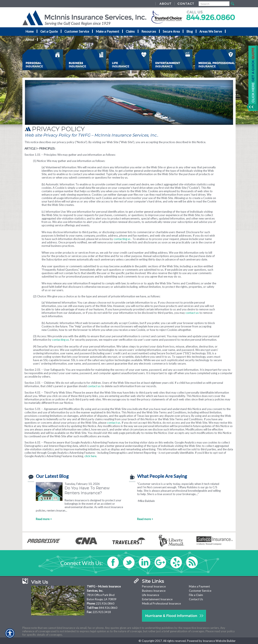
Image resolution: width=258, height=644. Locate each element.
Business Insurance (154, 591)
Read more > (44, 519)
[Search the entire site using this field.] (214, 4)
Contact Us (196, 599)
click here (90, 456)
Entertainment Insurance (157, 599)
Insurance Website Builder (219, 641)
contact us (192, 313)
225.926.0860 (105, 603)
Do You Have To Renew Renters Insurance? (87, 490)
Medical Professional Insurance (161, 603)
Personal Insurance (154, 586)
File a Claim (196, 595)
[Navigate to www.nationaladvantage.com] (252, 78)
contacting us (122, 239)
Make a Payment (199, 586)
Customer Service (200, 591)
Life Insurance (151, 595)
